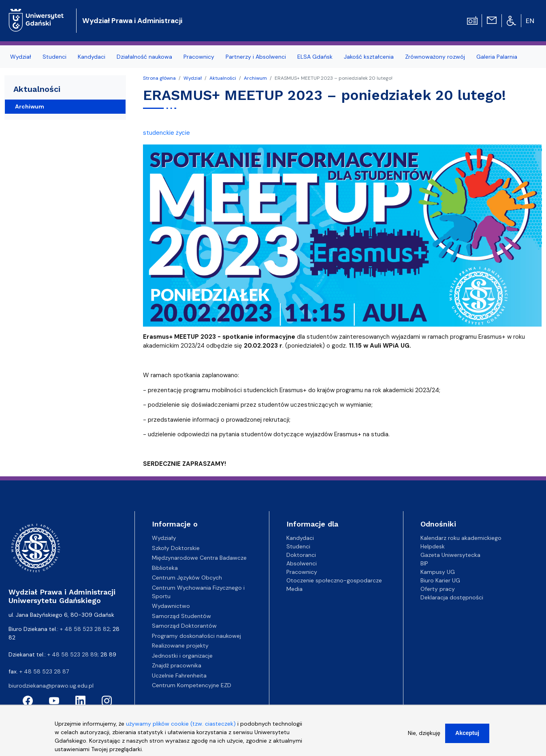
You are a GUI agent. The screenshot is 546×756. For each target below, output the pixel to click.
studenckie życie (166, 133)
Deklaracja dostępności (452, 597)
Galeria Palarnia (497, 57)
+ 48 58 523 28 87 (44, 671)
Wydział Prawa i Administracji (132, 21)
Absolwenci (302, 563)
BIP (424, 563)
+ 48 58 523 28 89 (73, 654)
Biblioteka (165, 568)
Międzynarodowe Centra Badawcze (199, 558)
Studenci (54, 57)
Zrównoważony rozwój (435, 57)
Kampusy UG (438, 572)
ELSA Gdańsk (315, 57)
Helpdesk (433, 546)
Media (294, 589)
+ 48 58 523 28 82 (85, 629)
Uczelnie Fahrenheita (179, 675)
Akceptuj (467, 737)
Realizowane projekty (180, 646)
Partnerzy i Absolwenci (256, 57)
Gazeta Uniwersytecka (450, 555)
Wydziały (164, 538)
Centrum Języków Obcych (187, 578)
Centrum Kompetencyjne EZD (192, 685)
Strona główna (159, 78)
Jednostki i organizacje (182, 656)
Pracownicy (199, 57)
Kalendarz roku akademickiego (461, 538)
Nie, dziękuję (424, 737)
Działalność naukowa (144, 57)
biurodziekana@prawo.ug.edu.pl (51, 686)
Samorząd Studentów (181, 616)
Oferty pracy (438, 589)
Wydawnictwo (171, 606)
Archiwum (255, 78)
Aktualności (223, 78)
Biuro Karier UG (440, 580)
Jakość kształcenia (369, 57)
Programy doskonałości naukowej (196, 636)
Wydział (21, 57)
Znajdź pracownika (177, 665)
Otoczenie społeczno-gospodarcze (334, 580)
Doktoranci (301, 555)
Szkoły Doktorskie (176, 548)
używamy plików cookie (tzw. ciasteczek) (181, 728)
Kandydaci (92, 57)
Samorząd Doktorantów (184, 626)
